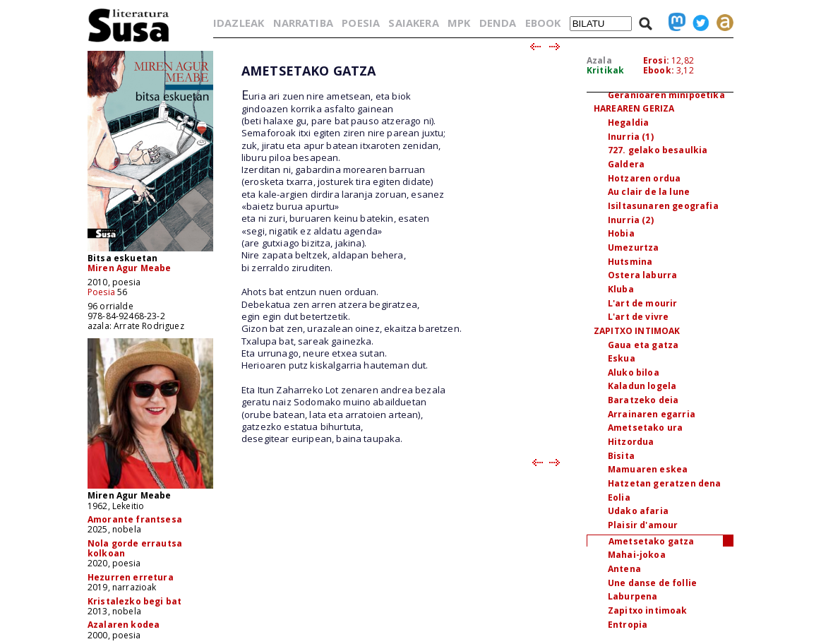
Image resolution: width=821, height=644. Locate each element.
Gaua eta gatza (643, 345)
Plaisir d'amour (643, 525)
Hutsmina (630, 262)
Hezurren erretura (131, 577)
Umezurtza (633, 248)
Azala (599, 60)
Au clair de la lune (649, 192)
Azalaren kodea (124, 625)
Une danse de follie (652, 583)
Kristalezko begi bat (134, 601)
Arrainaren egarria (652, 414)
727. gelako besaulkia (658, 150)
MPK (459, 23)
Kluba (621, 289)
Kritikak (605, 70)
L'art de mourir (642, 303)
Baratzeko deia (643, 400)
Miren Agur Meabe (130, 268)
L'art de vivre (638, 317)
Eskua (622, 358)
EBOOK (543, 23)
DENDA (498, 23)
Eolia (619, 497)
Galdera (626, 164)
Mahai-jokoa (637, 555)
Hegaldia (628, 123)
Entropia (628, 625)
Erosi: (656, 60)
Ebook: (659, 70)
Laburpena (633, 596)
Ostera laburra (642, 275)
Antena (624, 569)
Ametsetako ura (645, 428)
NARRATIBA (303, 23)
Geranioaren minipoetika (666, 95)
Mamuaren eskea (648, 469)
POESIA (361, 23)
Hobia (621, 233)
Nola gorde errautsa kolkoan (135, 548)
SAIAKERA (413, 23)
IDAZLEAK (239, 23)
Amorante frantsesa (135, 519)
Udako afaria (638, 511)
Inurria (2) (631, 220)
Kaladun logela (642, 386)
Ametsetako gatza (652, 541)
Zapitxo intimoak (648, 610)
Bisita (621, 456)
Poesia (101, 292)
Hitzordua (631, 442)
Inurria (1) (631, 137)
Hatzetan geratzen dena (665, 483)
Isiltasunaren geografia (663, 206)
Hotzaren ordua (644, 178)
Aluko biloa (634, 372)
